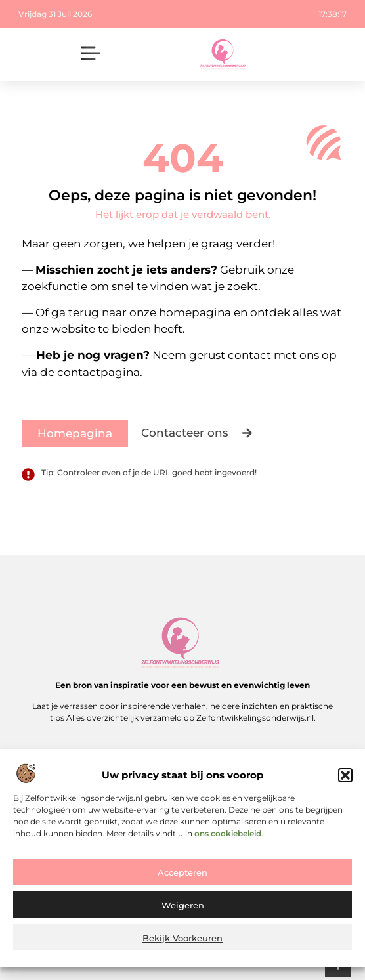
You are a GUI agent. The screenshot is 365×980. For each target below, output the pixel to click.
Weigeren (183, 907)
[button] (345, 777)
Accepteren (182, 874)
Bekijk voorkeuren (182, 940)
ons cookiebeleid (228, 835)
